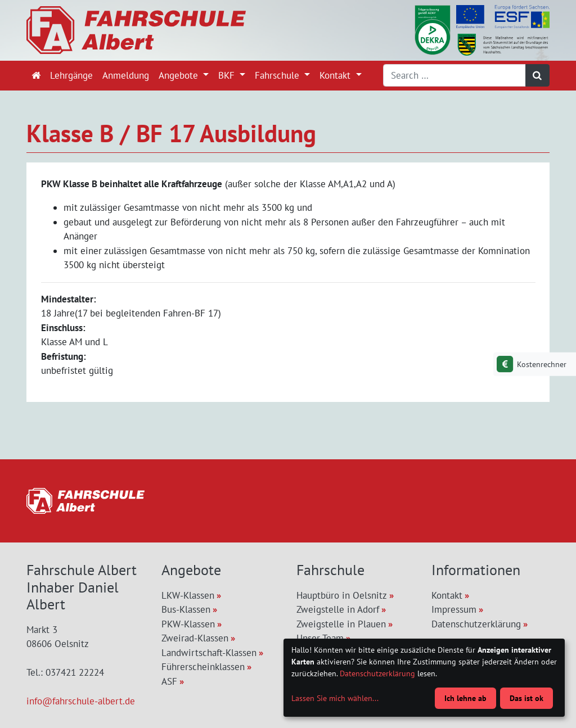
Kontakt (336, 75)
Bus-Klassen (186, 609)
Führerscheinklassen (203, 667)
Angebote (180, 75)
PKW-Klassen (188, 624)
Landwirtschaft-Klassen (209, 653)
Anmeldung (126, 75)
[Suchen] (538, 75)
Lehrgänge (71, 75)
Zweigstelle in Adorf (338, 609)
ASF (169, 681)
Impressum (454, 609)
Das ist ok (526, 698)
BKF (228, 75)
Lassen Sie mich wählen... (335, 698)
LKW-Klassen (188, 595)
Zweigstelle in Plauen (341, 624)
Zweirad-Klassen (195, 638)
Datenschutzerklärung (476, 624)
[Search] (454, 75)
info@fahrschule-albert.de (81, 701)
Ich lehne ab (465, 698)
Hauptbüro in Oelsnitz (342, 595)
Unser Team (320, 638)
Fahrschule (278, 75)
